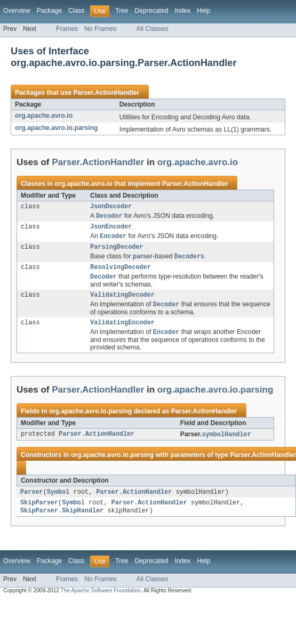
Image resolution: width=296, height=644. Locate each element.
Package (49, 11)
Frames (67, 29)
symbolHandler (226, 444)
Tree (122, 11)
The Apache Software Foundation (101, 603)
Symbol (58, 502)
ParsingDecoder (117, 251)
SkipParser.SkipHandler (62, 523)
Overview (17, 11)
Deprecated (152, 11)
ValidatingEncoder (122, 331)
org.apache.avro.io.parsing (56, 128)
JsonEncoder (111, 229)
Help (203, 11)
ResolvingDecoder (121, 273)
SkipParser (39, 514)
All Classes (152, 29)
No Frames (100, 29)
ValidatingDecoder (122, 302)
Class (76, 11)
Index (182, 11)
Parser (32, 502)
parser (143, 262)
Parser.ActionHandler (106, 93)
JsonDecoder (111, 207)
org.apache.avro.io (44, 116)
